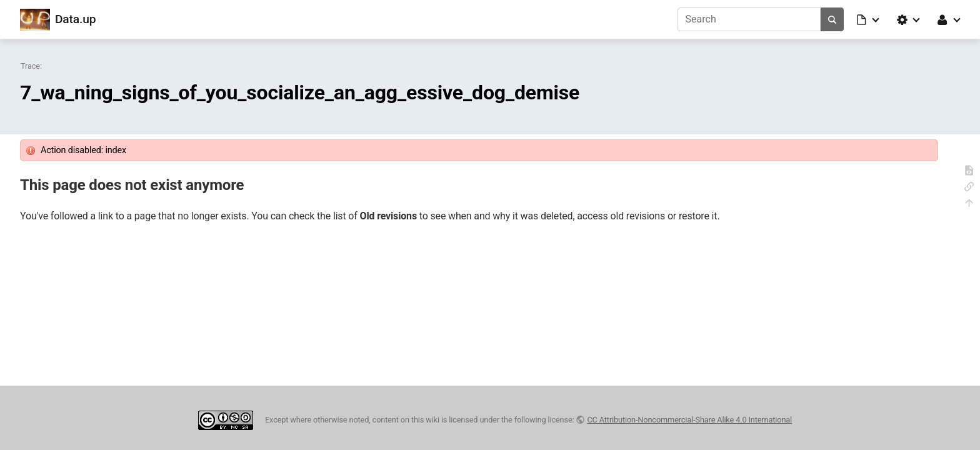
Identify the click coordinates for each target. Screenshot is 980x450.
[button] (869, 19)
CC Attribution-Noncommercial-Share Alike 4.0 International (689, 420)
